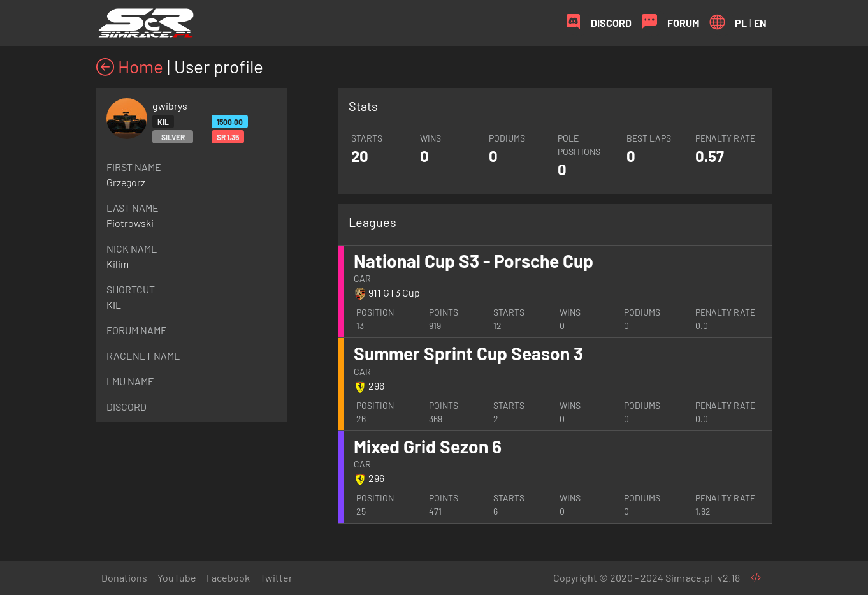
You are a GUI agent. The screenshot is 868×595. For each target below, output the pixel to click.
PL (741, 23)
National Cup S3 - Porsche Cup (474, 261)
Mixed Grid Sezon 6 (428, 446)
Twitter (276, 577)
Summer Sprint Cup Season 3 (468, 353)
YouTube (177, 577)
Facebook (228, 577)
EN (760, 23)
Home (130, 66)
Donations (124, 577)
